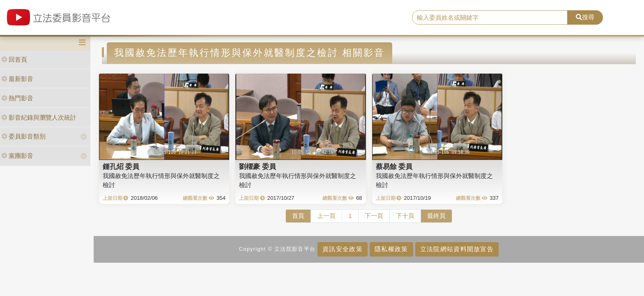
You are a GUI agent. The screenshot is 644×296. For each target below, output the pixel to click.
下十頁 (405, 216)
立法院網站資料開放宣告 (457, 249)
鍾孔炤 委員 (121, 166)
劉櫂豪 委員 (258, 166)
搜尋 (585, 17)
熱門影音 (17, 98)
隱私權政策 (391, 249)
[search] (490, 18)
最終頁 (436, 216)
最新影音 (17, 79)
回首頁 (14, 59)
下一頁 (374, 216)
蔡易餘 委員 (394, 166)
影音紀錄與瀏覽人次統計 (39, 117)
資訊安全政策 (343, 249)
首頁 (298, 216)
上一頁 (326, 216)
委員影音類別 (23, 136)
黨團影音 (17, 156)
